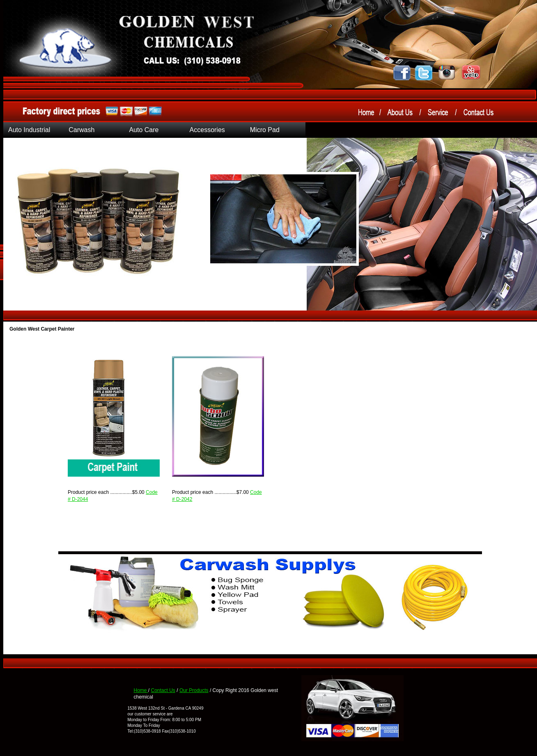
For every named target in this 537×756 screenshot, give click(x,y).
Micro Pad (265, 130)
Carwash (81, 130)
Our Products (194, 690)
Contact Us (163, 690)
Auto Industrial (29, 130)
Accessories (207, 130)
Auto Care (144, 130)
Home (141, 690)
